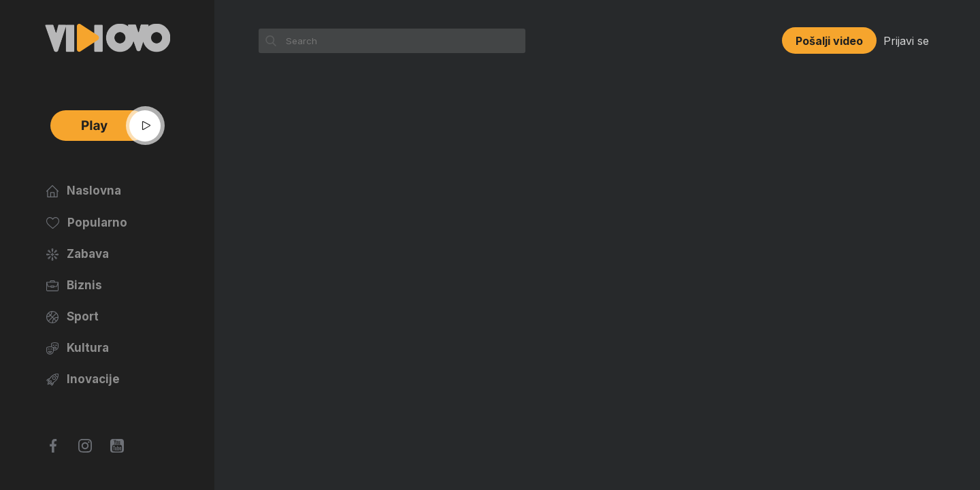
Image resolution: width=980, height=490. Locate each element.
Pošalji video (829, 41)
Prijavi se (906, 41)
